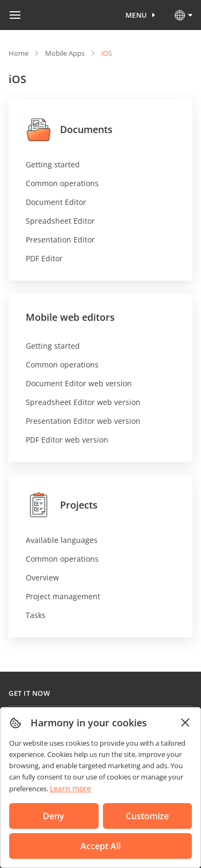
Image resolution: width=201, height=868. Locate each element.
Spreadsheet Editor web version (83, 402)
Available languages (62, 540)
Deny (54, 816)
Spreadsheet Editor (60, 221)
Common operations (62, 183)
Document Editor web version (79, 383)
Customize (147, 816)
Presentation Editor (60, 240)
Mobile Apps (65, 53)
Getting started (53, 164)
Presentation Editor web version (83, 421)
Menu (136, 15)
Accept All (100, 846)
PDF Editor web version (67, 440)
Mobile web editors (70, 317)
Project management (63, 596)
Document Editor (56, 202)
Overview (42, 578)
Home (18, 53)
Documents (69, 129)
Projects (62, 505)
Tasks (36, 615)
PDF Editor (44, 258)
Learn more (70, 788)
